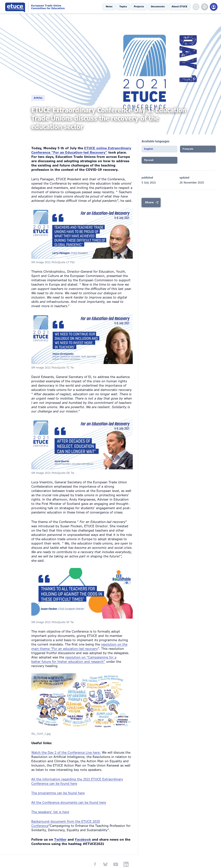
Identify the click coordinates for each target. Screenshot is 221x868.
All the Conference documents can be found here (69, 796)
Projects (139, 7)
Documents (158, 7)
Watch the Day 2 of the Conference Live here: (66, 746)
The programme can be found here (58, 787)
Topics (123, 7)
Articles (40, 94)
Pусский (151, 162)
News (109, 7)
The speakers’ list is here (50, 806)
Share (149, 204)
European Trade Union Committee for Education (42, 7)
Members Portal (214, 7)
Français (190, 150)
